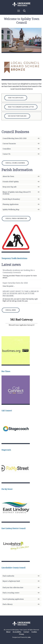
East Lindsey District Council (13, 528)
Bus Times (6, 371)
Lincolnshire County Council (13, 568)
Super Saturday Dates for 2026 (15, 283)
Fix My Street (7, 489)
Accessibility (17, 632)
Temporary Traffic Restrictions (14, 258)
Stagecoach (6, 450)
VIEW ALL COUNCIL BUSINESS (15, 163)
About (8, 632)
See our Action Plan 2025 (17, 116)
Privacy (22, 634)
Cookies (34, 632)
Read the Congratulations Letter (21, 107)
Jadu (29, 637)
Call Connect (7, 411)
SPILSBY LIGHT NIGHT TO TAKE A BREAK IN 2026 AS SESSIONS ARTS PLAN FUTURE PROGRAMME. (21, 293)
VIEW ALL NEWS (11, 310)
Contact (26, 632)
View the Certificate (16, 98)
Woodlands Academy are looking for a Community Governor (19, 271)
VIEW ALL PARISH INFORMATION (16, 218)
